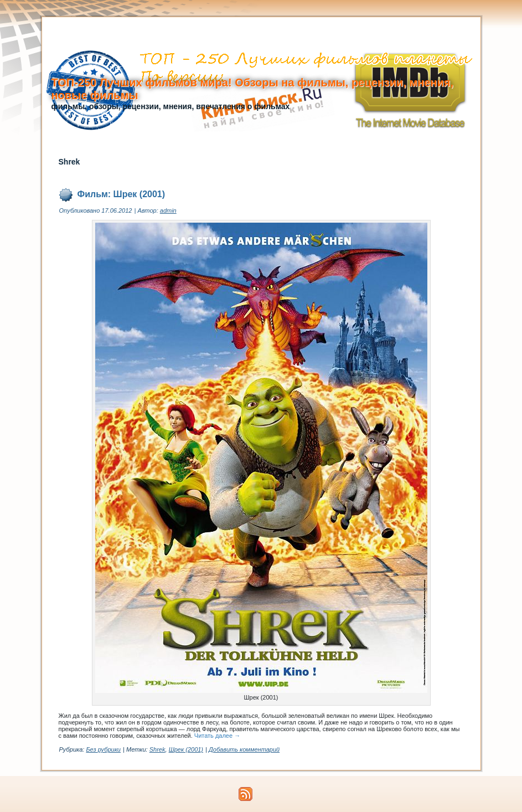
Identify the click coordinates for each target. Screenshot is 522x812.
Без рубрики (103, 749)
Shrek (157, 749)
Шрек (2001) (186, 749)
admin (168, 210)
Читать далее (217, 736)
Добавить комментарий (244, 749)
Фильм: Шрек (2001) (122, 194)
